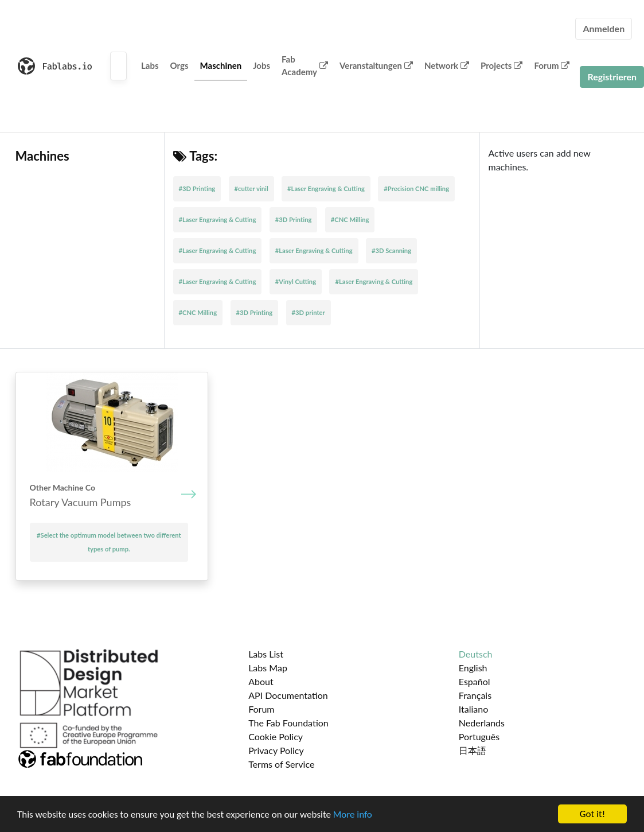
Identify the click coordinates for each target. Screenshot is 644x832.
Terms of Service (281, 764)
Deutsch (476, 654)
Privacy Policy (276, 750)
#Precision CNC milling (416, 188)
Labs (150, 65)
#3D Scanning (391, 250)
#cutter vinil (251, 188)
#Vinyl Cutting (296, 281)
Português (479, 736)
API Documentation (288, 695)
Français (475, 695)
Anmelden (604, 28)
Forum (552, 65)
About (261, 681)
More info (353, 814)
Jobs (261, 65)
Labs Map (268, 668)
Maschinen (221, 65)
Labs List (266, 654)
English (473, 668)
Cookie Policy (276, 736)
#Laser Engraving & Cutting (326, 188)
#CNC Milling (350, 219)
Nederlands (482, 723)
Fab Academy (305, 66)
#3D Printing (197, 188)
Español (475, 681)
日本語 (473, 750)
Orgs (179, 65)
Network (447, 65)
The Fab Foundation (288, 723)
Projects (501, 65)
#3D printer (309, 312)
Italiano (474, 709)
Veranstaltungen (376, 65)
